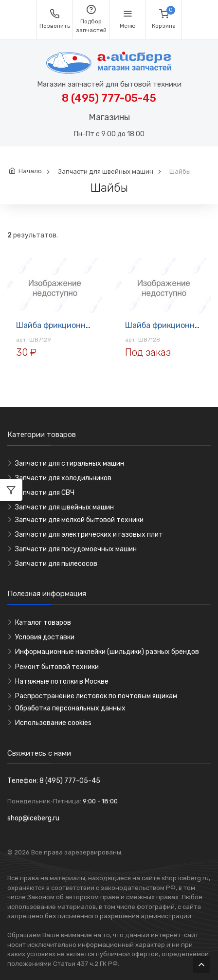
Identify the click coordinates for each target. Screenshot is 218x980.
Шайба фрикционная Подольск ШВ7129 (90, 325)
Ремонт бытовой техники (57, 667)
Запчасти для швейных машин (106, 172)
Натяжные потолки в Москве (62, 681)
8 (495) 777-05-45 (109, 98)
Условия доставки (45, 637)
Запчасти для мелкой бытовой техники (79, 520)
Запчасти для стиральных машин (70, 463)
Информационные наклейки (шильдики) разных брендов (107, 652)
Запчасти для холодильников (63, 478)
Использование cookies (53, 723)
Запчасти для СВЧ (45, 493)
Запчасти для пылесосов (56, 564)
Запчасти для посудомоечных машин (76, 549)
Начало (30, 171)
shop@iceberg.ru (33, 818)
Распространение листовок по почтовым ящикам (96, 696)
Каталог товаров (43, 623)
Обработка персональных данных (70, 708)
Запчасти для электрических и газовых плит (89, 535)
